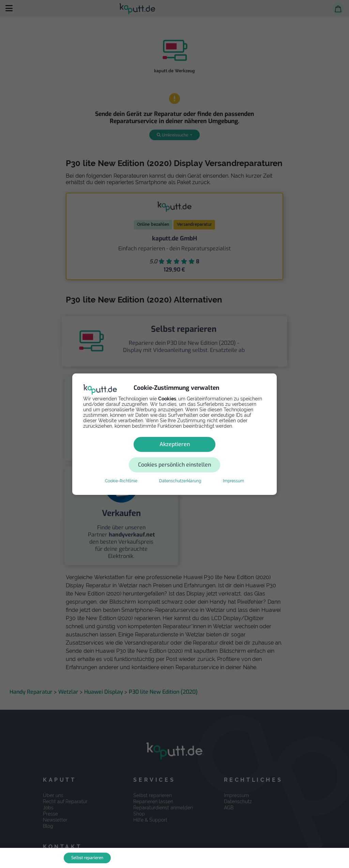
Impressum (233, 471)
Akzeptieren (126, 454)
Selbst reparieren (87, 858)
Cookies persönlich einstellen (215, 454)
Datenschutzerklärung (180, 471)
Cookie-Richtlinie (121, 471)
